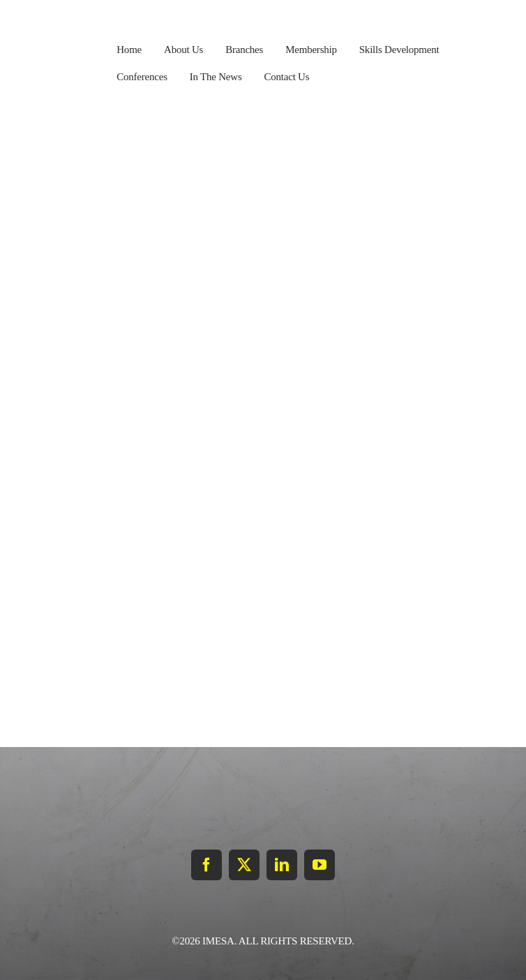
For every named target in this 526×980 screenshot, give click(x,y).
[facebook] (206, 865)
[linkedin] (282, 865)
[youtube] (320, 865)
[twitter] (244, 865)
